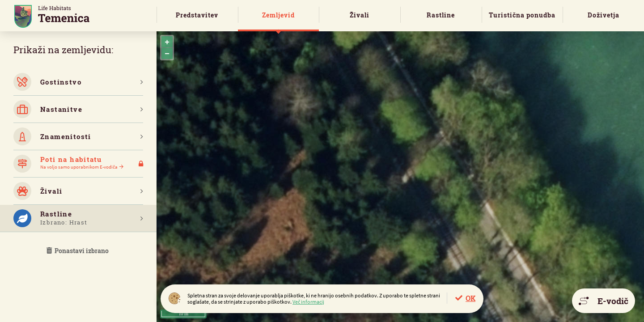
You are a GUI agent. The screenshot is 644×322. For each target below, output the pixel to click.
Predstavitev (197, 15)
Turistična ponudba (522, 15)
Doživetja (604, 15)
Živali (360, 15)
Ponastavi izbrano (78, 251)
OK (470, 298)
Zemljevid (278, 15)
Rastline (441, 15)
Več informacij (308, 302)
